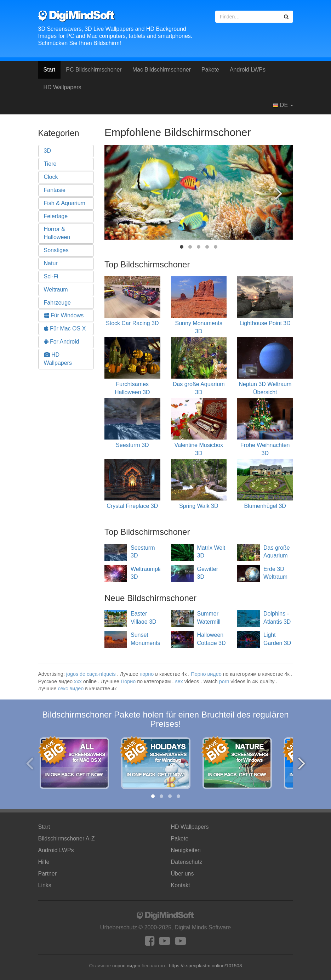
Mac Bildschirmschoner (162, 70)
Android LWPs (248, 70)
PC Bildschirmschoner (94, 70)
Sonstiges (56, 250)
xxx (78, 681)
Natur (51, 263)
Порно (128, 681)
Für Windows (64, 315)
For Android (62, 342)
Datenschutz (187, 862)
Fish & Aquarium (65, 203)
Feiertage (56, 216)
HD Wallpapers (62, 87)
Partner (47, 874)
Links (45, 885)
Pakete (210, 70)
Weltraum (56, 290)
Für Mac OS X (65, 328)
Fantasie (55, 190)
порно (147, 674)
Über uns (182, 874)
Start (50, 70)
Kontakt (181, 885)
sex (179, 681)
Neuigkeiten (186, 850)
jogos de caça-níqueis (91, 674)
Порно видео (206, 674)
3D (47, 151)
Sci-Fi (51, 276)
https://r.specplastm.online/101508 (205, 966)
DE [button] (283, 105)
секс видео (71, 689)
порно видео (126, 966)
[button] (182, 247)
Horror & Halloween (57, 233)
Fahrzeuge (58, 303)
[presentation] (119, 193)
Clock (51, 177)
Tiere (50, 164)
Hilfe (44, 862)
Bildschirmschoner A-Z (67, 839)
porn (224, 681)
